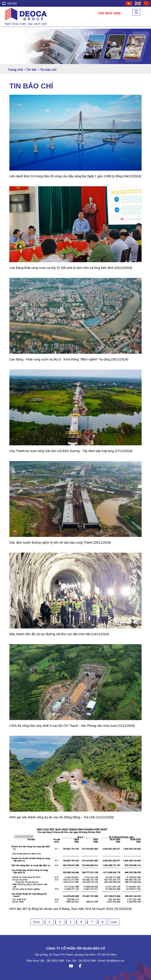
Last (113, 922)
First (37, 922)
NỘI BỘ (9, 4)
